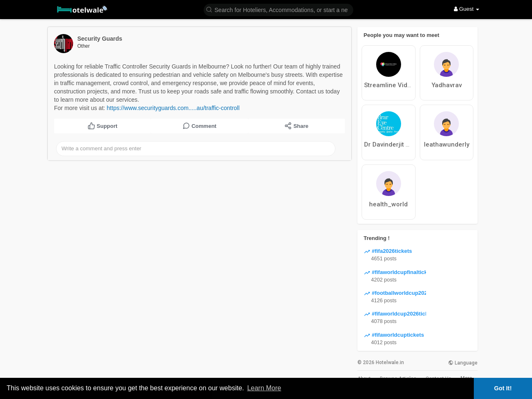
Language (463, 363)
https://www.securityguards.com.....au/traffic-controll (173, 108)
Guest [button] (467, 9)
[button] (278, 9)
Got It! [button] (503, 388)
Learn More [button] (264, 388)
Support (102, 126)
